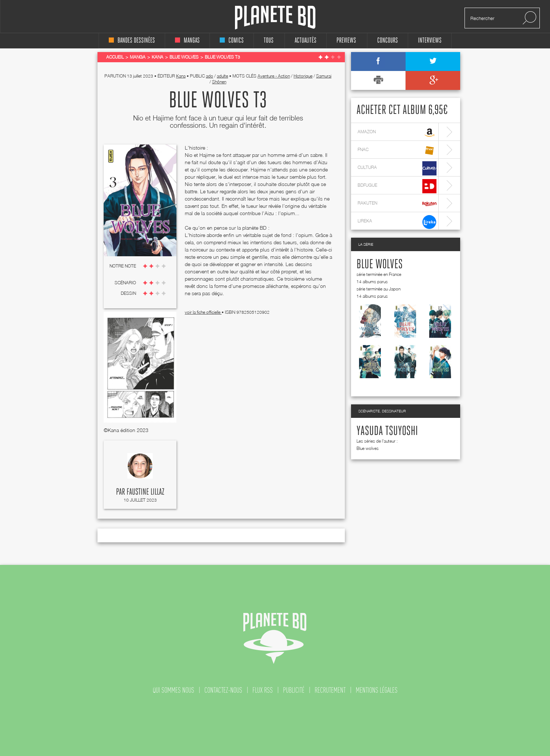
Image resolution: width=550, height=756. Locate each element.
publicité (294, 690)
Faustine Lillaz (146, 492)
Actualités (306, 41)
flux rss (263, 690)
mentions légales (377, 690)
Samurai (324, 76)
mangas (187, 41)
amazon (397, 133)
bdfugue (397, 186)
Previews (346, 41)
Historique (303, 76)
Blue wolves (380, 265)
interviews (430, 41)
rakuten (397, 204)
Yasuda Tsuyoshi (387, 431)
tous (269, 41)
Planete (275, 18)
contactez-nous (223, 690)
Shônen (219, 82)
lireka (397, 222)
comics (232, 41)
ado (210, 76)
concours (388, 41)
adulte (222, 76)
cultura (397, 168)
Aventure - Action (274, 76)
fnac (397, 151)
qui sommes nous (174, 690)
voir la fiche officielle (203, 312)
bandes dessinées (132, 41)
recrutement (330, 690)
